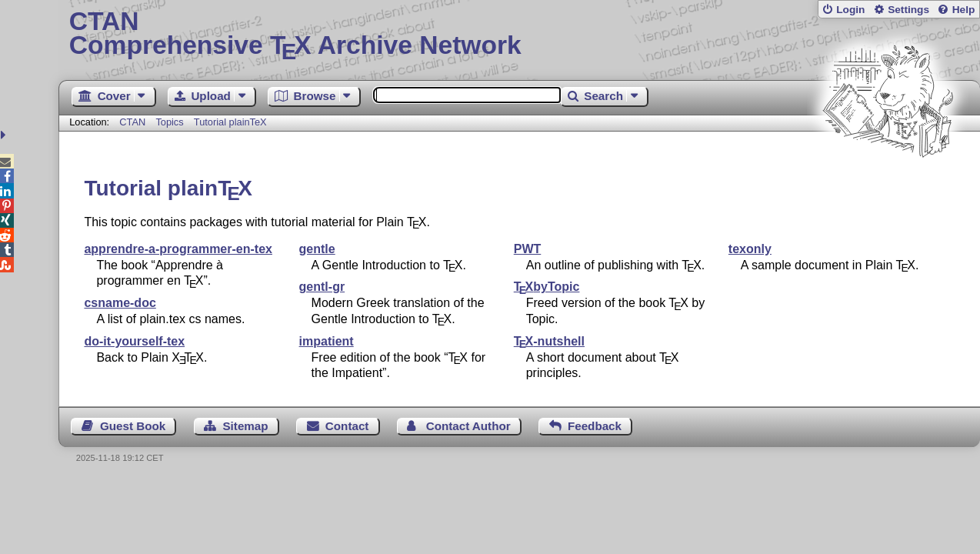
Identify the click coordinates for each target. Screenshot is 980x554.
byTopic (547, 287)
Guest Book (133, 426)
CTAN (132, 122)
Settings (908, 10)
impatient (327, 341)
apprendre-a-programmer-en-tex (178, 249)
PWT (528, 249)
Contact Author (468, 426)
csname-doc (120, 303)
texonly (750, 249)
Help (964, 10)
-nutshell (549, 341)
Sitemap (245, 426)
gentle (317, 249)
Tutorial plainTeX (230, 122)
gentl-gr (322, 287)
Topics (171, 122)
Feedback (595, 426)
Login (850, 10)
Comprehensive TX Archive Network (520, 35)
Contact (347, 426)
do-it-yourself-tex (134, 341)
